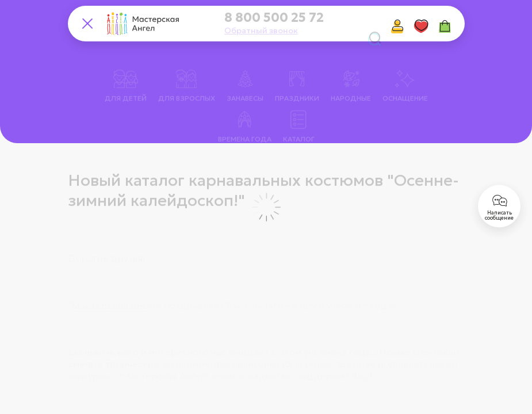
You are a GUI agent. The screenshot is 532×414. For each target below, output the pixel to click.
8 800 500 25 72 (274, 18)
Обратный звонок (261, 30)
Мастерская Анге (112, 287)
